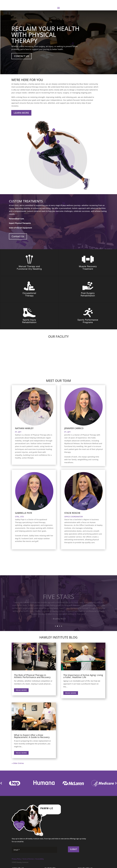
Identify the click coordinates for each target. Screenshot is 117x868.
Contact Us (18, 236)
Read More (21, 690)
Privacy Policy (16, 859)
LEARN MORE (21, 113)
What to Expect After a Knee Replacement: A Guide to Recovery (32, 736)
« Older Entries (18, 763)
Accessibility (40, 859)
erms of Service (29, 859)
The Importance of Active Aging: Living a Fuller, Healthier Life (83, 676)
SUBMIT (74, 849)
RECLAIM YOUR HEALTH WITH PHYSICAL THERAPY (45, 35)
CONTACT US (21, 56)
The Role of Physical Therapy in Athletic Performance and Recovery (32, 676)
